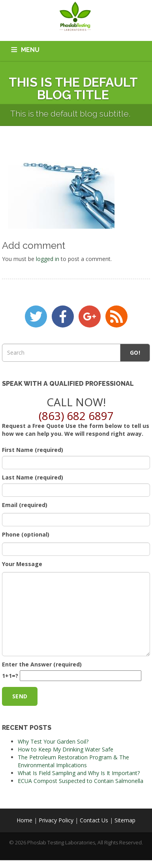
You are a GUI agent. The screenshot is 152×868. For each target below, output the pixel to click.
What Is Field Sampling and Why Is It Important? (79, 773)
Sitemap (125, 820)
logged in (48, 259)
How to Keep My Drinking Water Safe (66, 749)
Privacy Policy (56, 820)
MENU (30, 50)
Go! (135, 353)
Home (24, 820)
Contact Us (94, 820)
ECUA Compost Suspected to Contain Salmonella (81, 781)
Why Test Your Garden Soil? (53, 741)
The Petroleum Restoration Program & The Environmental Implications (73, 761)
